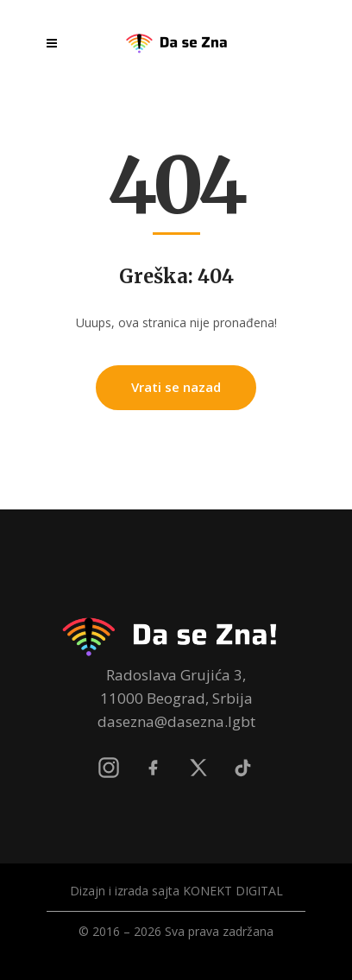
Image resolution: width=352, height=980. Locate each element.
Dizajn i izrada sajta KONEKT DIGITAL (176, 891)
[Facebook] (154, 768)
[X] (198, 768)
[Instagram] (109, 768)
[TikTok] (243, 768)
